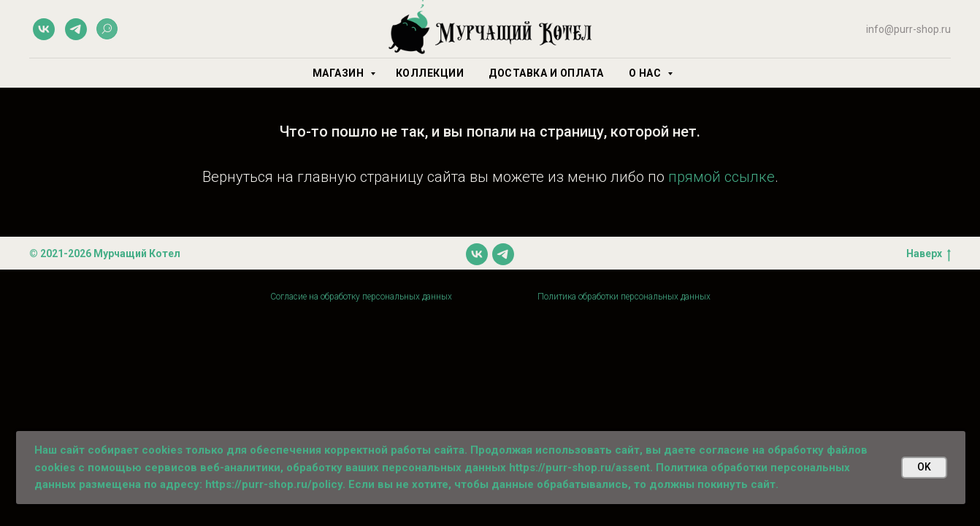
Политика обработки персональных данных (624, 297)
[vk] (44, 29)
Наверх (929, 254)
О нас (646, 73)
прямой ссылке (721, 177)
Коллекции (430, 73)
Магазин (340, 73)
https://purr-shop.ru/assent (579, 468)
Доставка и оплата (546, 73)
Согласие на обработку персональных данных (361, 297)
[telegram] (76, 29)
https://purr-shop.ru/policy (274, 484)
